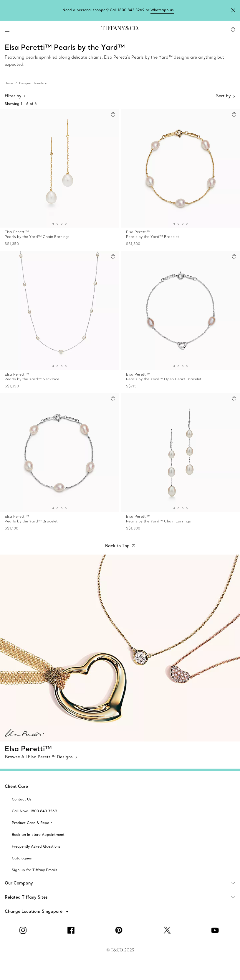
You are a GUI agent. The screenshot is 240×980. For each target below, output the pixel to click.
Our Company (122, 883)
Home (9, 83)
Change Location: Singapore (34, 911)
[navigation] (7, 29)
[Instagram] (24, 930)
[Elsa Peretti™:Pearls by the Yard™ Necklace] (59, 321)
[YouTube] (216, 930)
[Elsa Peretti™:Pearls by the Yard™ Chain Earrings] (59, 179)
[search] (24, 29)
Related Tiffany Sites (122, 897)
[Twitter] (168, 930)
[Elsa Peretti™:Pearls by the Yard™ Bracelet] (181, 179)
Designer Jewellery (33, 83)
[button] (7, 29)
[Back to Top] (120, 546)
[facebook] (72, 930)
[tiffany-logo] (120, 29)
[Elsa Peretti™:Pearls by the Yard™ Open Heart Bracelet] (181, 321)
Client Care (16, 786)
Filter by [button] (15, 96)
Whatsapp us (162, 10)
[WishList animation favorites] (233, 29)
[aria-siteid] (22, 799)
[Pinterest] (120, 930)
